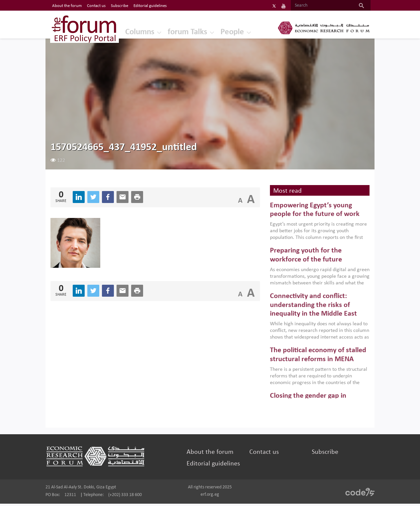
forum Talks (176, 31)
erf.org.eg (210, 497)
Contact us (263, 455)
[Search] (316, 6)
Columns (126, 31)
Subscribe (322, 455)
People (222, 31)
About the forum (211, 455)
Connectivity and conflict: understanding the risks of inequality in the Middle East (311, 308)
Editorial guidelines (214, 466)
